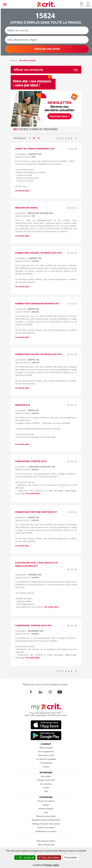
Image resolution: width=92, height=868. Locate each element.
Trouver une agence (46, 801)
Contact (46, 767)
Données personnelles (46, 816)
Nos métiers (46, 776)
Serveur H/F (23, 405)
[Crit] (40, 692)
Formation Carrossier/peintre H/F (37, 303)
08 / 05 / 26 (72, 208)
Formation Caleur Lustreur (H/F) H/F (39, 253)
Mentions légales (46, 809)
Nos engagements (46, 752)
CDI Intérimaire (46, 763)
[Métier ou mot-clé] (47, 30)
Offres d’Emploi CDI (46, 845)
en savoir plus (22, 191)
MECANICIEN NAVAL (27, 208)
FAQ (46, 791)
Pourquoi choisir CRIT (46, 780)
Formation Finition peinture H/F (36, 512)
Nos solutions (46, 784)
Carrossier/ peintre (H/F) (31, 461)
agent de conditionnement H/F (35, 149)
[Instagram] (50, 692)
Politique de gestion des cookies (46, 824)
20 (39, 138)
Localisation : (28, 154)
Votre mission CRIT (46, 755)
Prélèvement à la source (46, 831)
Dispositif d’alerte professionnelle (46, 820)
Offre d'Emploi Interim (46, 841)
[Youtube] (60, 692)
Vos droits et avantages (46, 759)
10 (34, 138)
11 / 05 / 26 (72, 149)
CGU (46, 812)
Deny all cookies (49, 858)
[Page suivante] (76, 138)
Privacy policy (52, 865)
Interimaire (46, 797)
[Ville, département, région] (47, 40)
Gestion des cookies (46, 828)
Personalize (71, 858)
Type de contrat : (25, 157)
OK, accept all (25, 858)
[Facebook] (31, 692)
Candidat (46, 744)
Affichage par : (20, 138)
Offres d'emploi (46, 748)
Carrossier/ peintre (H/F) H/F (33, 625)
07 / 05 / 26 (72, 253)
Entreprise (46, 772)
